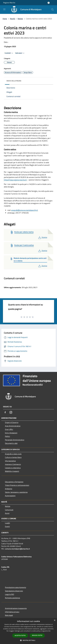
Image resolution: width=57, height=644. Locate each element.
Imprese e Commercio (13, 464)
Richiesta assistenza (12, 598)
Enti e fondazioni (11, 433)
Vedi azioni (20, 53)
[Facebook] (5, 412)
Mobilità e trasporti (12, 471)
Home (5, 19)
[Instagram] (11, 412)
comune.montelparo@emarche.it (17, 549)
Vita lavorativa (10, 461)
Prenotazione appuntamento (15, 587)
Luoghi (7, 523)
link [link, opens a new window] (49, 631)
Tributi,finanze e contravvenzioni (17, 485)
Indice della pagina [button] (14, 81)
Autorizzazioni (10, 496)
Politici (7, 436)
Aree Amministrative (13, 426)
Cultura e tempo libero (13, 457)
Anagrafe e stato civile (13, 454)
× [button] (55, 620)
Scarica (42, 237)
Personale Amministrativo (15, 440)
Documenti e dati (11, 443)
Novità (13, 19)
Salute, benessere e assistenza (16, 492)
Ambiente (9, 489)
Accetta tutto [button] (20, 635)
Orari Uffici (9, 429)
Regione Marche (9, 3)
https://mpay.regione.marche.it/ (15, 180)
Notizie (20, 19)
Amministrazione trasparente (16, 608)
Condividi (9, 53)
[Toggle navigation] (4, 9)
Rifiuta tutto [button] (37, 635)
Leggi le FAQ (10, 594)
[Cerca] (52, 10)
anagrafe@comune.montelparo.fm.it (25, 210)
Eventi (7, 526)
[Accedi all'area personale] (49, 3)
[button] (28, 640)
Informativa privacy (12, 612)
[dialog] (28, 631)
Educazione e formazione (14, 482)
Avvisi (7, 513)
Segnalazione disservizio (14, 591)
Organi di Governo (12, 422)
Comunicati (9, 510)
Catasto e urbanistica (13, 468)
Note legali (9, 615)
